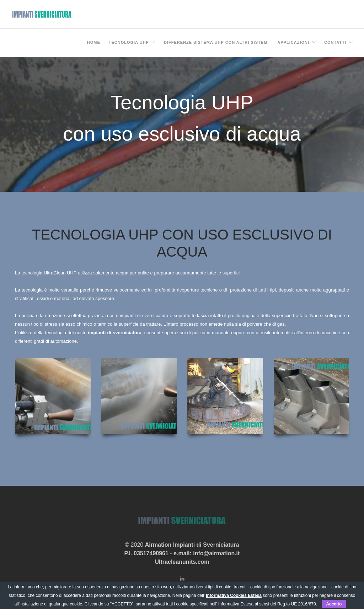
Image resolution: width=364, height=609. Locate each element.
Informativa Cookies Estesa (234, 595)
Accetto (334, 604)
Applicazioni (293, 42)
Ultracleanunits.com (182, 562)
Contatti (335, 42)
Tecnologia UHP (129, 42)
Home (94, 42)
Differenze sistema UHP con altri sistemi (216, 42)
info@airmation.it (216, 553)
